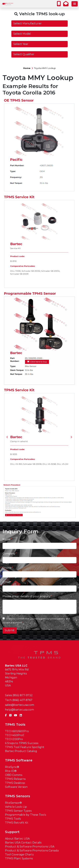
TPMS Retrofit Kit (17, 823)
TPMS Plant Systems (19, 858)
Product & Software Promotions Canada (32, 851)
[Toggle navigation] (75, 4)
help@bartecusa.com (19, 710)
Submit (10, 630)
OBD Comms (14, 775)
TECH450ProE (15, 735)
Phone (7, 568)
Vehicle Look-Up (16, 807)
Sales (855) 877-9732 (19, 695)
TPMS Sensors (18, 796)
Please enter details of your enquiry (26, 596)
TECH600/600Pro (17, 731)
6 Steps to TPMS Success (22, 743)
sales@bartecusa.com (20, 705)
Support (12, 832)
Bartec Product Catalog (21, 751)
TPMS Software (19, 760)
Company (9, 554)
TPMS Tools (15, 724)
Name (7, 539)
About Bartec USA (17, 839)
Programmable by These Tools (25, 815)
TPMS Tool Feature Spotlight (25, 747)
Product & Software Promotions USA (30, 847)
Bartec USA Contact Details (23, 843)
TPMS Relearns (15, 779)
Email (6, 582)
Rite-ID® (11, 771)
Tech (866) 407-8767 (19, 700)
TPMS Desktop (15, 783)
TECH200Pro (14, 739)
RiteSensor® (13, 803)
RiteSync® (12, 767)
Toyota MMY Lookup (45, 68)
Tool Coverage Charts (19, 854)
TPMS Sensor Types (18, 811)
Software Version (16, 787)
